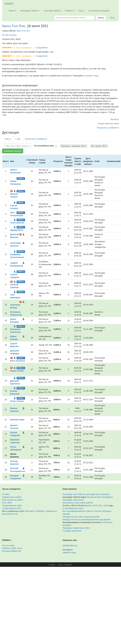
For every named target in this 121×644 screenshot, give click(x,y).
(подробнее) (42, 48)
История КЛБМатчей (11, 551)
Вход (112, 18)
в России (105, 522)
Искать (101, 18)
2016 (106, 505)
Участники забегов (52, 11)
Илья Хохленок (18, 361)
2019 (90, 505)
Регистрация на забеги (13, 500)
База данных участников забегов (78, 503)
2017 (101, 505)
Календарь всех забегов (74, 494)
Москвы (91, 497)
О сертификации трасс (73, 508)
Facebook (40, 511)
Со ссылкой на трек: (44, 146)
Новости (12, 11)
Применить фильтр (13, 151)
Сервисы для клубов (12, 497)
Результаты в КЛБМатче (108, 128)
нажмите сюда (92, 76)
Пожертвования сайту (12, 505)
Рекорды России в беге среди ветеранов (81, 517)
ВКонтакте (30, 511)
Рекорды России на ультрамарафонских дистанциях (87, 520)
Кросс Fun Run (14, 26)
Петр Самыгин (17, 223)
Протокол (115, 119)
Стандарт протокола (72, 531)
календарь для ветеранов (98, 494)
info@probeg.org (70, 545)
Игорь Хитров (17, 401)
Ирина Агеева (17, 371)
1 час (18, 139)
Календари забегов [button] (30, 11)
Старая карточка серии (108, 123)
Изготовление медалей (99, 11)
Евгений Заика (17, 420)
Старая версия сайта (12, 508)
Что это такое (8, 545)
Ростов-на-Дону (9, 35)
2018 (95, 505)
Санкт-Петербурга (105, 497)
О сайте (6, 494)
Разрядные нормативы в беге (76, 528)
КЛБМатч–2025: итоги (12, 548)
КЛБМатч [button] (70, 11)
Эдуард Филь (17, 230)
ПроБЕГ (9, 4)
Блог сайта (7, 503)
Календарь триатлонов (73, 500)
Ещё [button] (82, 11)
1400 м (8, 139)
